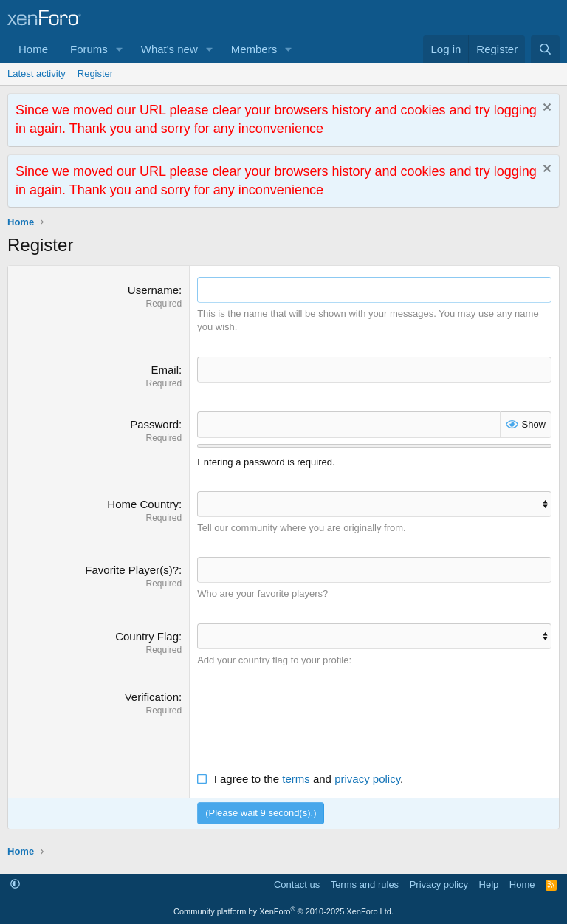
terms (296, 778)
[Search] (545, 49)
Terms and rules (365, 884)
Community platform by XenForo (283, 911)
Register (95, 73)
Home (33, 49)
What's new (169, 49)
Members (254, 49)
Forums (89, 49)
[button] (120, 49)
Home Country (143, 503)
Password (154, 424)
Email (165, 369)
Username (153, 290)
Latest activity (37, 73)
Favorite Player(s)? (132, 570)
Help (489, 884)
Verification (152, 696)
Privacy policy (439, 884)
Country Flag (147, 636)
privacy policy (367, 778)
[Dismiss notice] (545, 109)
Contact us (297, 884)
